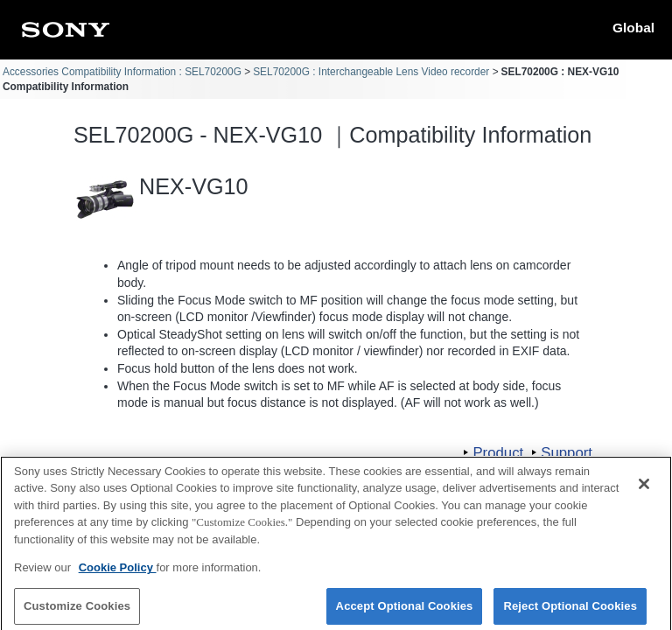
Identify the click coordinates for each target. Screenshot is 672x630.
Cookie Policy (118, 574)
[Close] (644, 490)
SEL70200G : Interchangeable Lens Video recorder (371, 72)
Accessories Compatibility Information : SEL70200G (122, 72)
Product (498, 453)
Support (567, 453)
